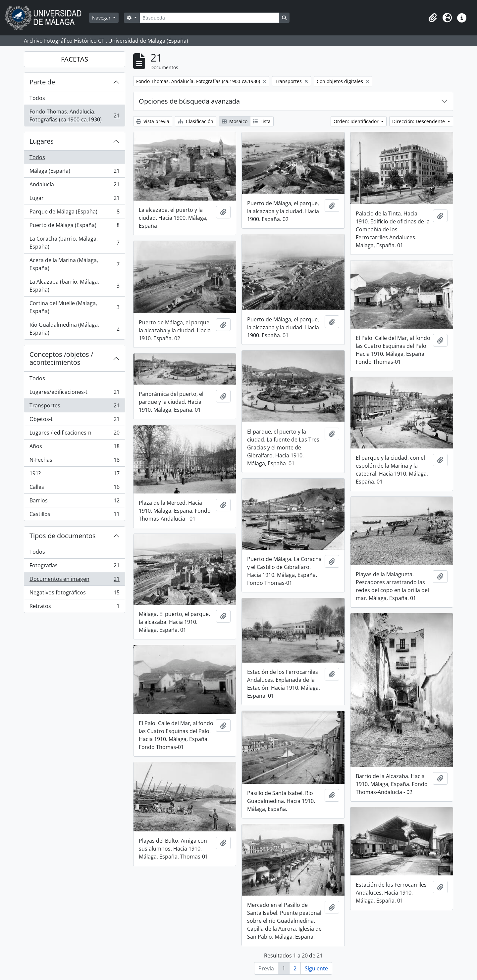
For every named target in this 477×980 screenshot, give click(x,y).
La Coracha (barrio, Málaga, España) (74, 243)
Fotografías (74, 567)
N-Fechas (74, 461)
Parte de (42, 82)
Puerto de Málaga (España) (74, 227)
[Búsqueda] (209, 18)
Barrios (74, 502)
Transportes (74, 407)
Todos (37, 98)
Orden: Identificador (357, 121)
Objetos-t (74, 420)
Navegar (102, 18)
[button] (433, 18)
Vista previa (153, 121)
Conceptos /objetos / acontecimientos (61, 358)
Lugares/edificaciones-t (74, 393)
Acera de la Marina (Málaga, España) (74, 264)
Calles (74, 488)
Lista (262, 121)
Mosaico (235, 121)
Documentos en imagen (74, 580)
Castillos (74, 515)
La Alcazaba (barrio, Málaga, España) (74, 286)
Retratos (74, 607)
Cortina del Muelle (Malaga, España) (74, 307)
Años (74, 448)
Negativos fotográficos (74, 594)
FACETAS (75, 59)
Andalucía (74, 186)
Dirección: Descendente (419, 121)
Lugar (74, 199)
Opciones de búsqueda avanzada (189, 101)
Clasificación (196, 121)
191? (74, 475)
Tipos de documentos (63, 536)
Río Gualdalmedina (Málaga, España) (74, 329)
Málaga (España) (74, 172)
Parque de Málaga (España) (74, 213)
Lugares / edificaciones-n (74, 434)
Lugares (42, 141)
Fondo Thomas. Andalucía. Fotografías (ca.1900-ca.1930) (74, 116)
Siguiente (316, 968)
